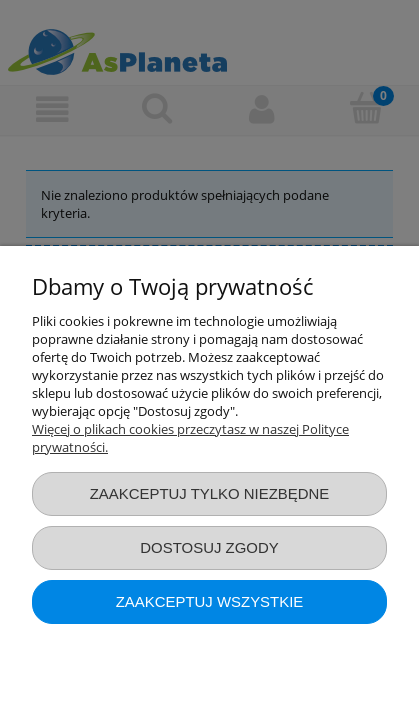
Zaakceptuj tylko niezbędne (210, 493)
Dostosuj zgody (209, 547)
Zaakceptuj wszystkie (210, 601)
